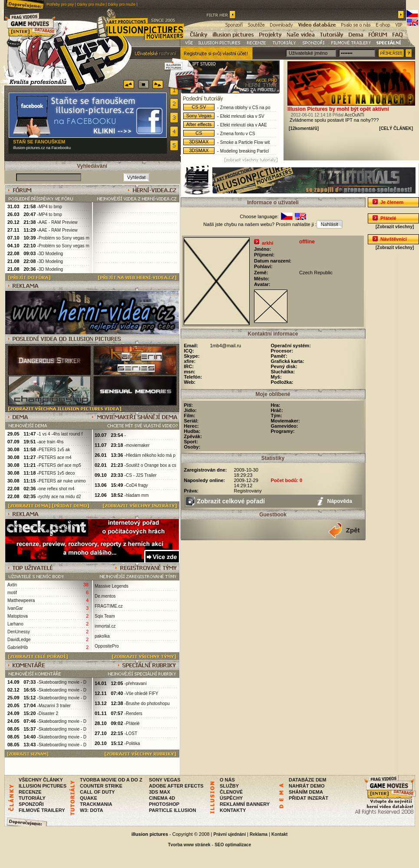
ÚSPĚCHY (231, 798)
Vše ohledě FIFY (142, 693)
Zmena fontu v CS (238, 134)
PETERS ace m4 (55, 457)
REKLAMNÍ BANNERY (245, 804)
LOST (132, 733)
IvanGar (15, 608)
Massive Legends (112, 586)
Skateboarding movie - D (63, 682)
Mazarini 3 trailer (55, 706)
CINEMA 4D (162, 798)
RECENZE (30, 792)
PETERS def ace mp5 (60, 465)
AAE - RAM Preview (58, 222)
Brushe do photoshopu (148, 703)
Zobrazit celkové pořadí (231, 501)
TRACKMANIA (96, 804)
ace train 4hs (51, 442)
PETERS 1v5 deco (57, 473)
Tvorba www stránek (189, 845)
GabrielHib (18, 647)
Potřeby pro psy (60, 4)
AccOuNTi (355, 115)
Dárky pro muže (91, 4)
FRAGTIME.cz (109, 606)
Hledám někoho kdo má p (151, 455)
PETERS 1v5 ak (54, 450)
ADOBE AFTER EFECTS (176, 786)
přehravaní (136, 683)
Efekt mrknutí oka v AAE (244, 125)
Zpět (353, 530)
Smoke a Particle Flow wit (245, 142)
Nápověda (340, 501)
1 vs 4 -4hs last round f (61, 434)
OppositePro (107, 646)
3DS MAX (160, 792)
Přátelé (133, 723)
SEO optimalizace (233, 845)
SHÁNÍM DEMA (306, 792)
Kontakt (279, 834)
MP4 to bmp (50, 207)
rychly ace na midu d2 (60, 497)
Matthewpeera (21, 600)
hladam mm (137, 495)
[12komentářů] (304, 128)
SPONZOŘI (31, 804)
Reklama (259, 834)
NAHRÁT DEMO (307, 786)
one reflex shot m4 (56, 489)
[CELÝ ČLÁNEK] (396, 128)
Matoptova (18, 616)
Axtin (12, 585)
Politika (133, 743)
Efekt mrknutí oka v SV (242, 116)
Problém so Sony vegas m (64, 238)
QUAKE (89, 798)
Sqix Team (105, 616)
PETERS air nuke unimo (62, 481)
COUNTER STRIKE (101, 786)
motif (12, 593)
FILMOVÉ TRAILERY (42, 810)
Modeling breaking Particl (244, 151)
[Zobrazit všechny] (395, 227)
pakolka (102, 636)
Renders (134, 713)
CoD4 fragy (137, 485)
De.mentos (105, 596)
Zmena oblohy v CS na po (245, 108)
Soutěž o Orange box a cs (151, 465)
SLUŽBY (229, 786)
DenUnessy (19, 632)
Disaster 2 (48, 713)
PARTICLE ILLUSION (173, 810)
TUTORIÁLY (32, 798)
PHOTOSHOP (164, 804)
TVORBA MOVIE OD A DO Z (111, 780)
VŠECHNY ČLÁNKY (41, 780)
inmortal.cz (105, 626)
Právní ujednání (230, 834)
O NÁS (227, 780)
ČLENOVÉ (231, 792)
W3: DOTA (92, 810)
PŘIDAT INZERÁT (308, 798)
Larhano (15, 624)
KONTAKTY (233, 810)
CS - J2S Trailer (141, 475)
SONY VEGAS (165, 780)
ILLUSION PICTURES (43, 786)
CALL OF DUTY (97, 792)
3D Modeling (51, 254)
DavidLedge (19, 640)
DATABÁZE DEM (307, 780)
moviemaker (138, 445)
